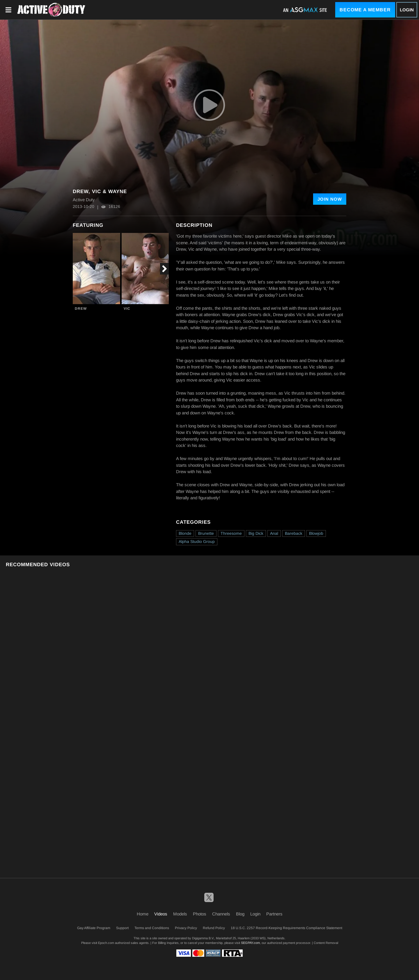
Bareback (294, 533)
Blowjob (316, 533)
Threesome (231, 533)
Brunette (206, 533)
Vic (127, 309)
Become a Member (365, 10)
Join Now (330, 199)
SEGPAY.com (250, 943)
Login (407, 10)
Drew (81, 309)
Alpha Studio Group (197, 541)
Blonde (185, 533)
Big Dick (256, 533)
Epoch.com (106, 943)
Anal (274, 533)
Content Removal (326, 943)
